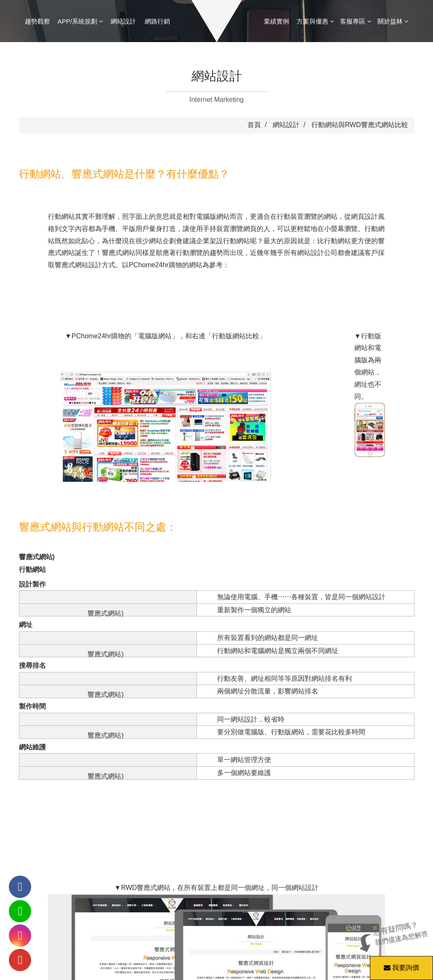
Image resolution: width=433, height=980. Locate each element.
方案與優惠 (315, 21)
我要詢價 (400, 964)
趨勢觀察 (37, 21)
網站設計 (123, 21)
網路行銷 (157, 21)
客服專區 (356, 21)
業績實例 (276, 21)
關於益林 (393, 21)
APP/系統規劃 (80, 21)
